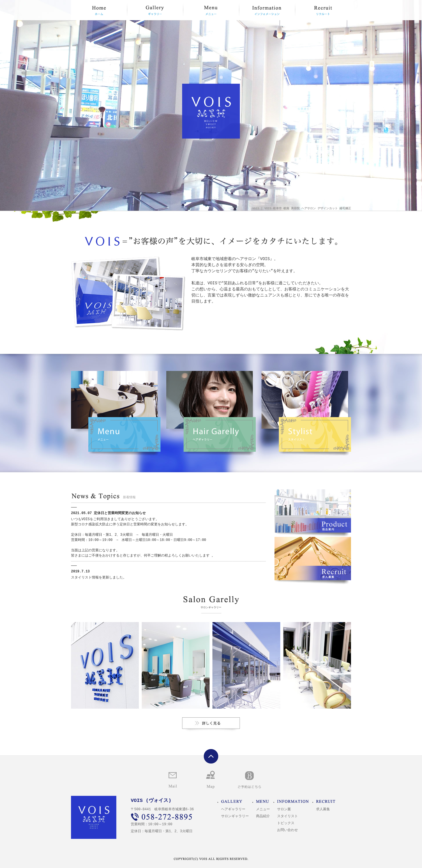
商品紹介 (263, 816)
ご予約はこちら (249, 780)
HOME (99, 10)
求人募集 (313, 559)
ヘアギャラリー (211, 414)
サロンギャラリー (211, 723)
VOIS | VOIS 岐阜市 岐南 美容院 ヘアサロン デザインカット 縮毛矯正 (302, 208)
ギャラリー (155, 10)
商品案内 (313, 511)
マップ (210, 780)
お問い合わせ (173, 781)
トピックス (286, 823)
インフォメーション (267, 10)
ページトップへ (211, 756)
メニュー (211, 10)
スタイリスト (306, 414)
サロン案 (284, 810)
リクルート (323, 10)
